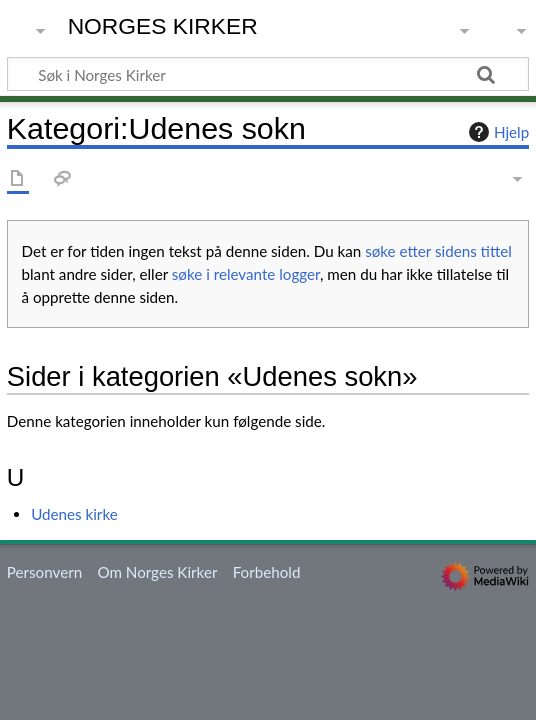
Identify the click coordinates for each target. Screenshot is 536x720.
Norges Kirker (163, 26)
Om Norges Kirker (157, 572)
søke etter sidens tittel (438, 251)
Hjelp (496, 132)
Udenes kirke (74, 514)
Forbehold (267, 572)
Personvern (44, 572)
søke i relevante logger (246, 274)
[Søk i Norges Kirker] (268, 74)
